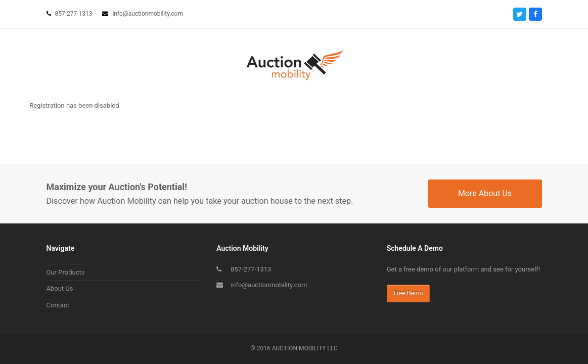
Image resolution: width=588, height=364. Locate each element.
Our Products (66, 272)
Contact (58, 305)
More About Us (485, 193)
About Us (60, 288)
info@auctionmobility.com (269, 285)
